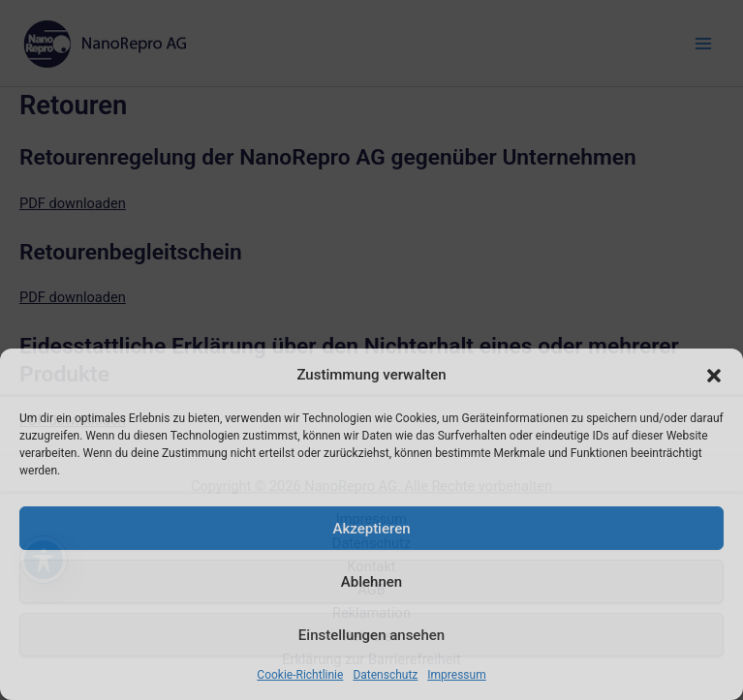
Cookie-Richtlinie (300, 675)
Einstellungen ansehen (371, 635)
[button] (714, 376)
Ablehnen (371, 582)
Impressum (456, 675)
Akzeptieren (371, 529)
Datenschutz (385, 675)
